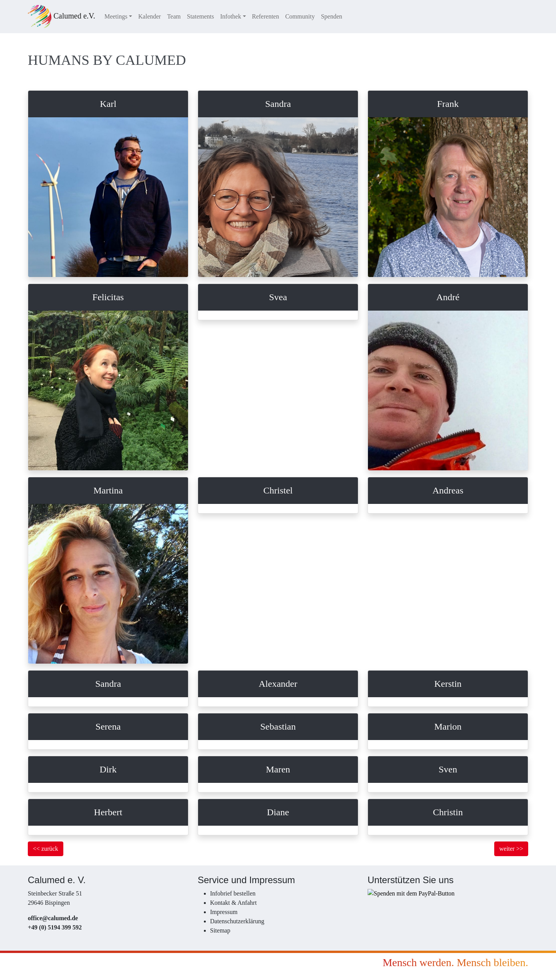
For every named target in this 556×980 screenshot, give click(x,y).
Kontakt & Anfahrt (233, 903)
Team (174, 16)
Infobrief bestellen (233, 893)
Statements (200, 16)
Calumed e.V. (61, 17)
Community (300, 16)
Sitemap (220, 930)
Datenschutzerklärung (237, 921)
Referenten (266, 16)
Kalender (150, 16)
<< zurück (46, 849)
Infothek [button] (231, 16)
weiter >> (511, 849)
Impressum (224, 912)
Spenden (331, 16)
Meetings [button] (116, 16)
